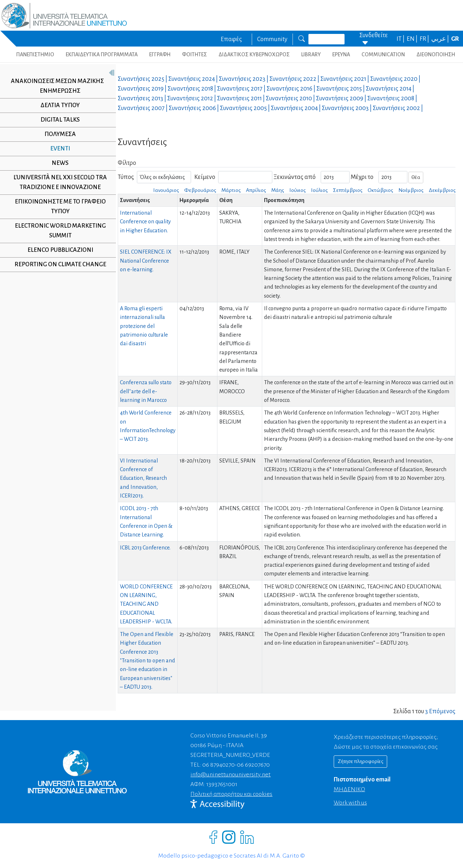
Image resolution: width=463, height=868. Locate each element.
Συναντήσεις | (143, 79)
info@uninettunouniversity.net (230, 775)
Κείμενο (205, 177)
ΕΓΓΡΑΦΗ (160, 54)
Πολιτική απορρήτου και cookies (231, 794)
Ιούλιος (319, 190)
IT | (401, 39)
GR (455, 39)
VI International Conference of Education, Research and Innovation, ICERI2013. (143, 478)
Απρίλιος (256, 190)
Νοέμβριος (411, 190)
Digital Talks (58, 120)
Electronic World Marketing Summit (57, 231)
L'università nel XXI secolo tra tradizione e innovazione (58, 182)
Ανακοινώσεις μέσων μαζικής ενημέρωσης (55, 86)
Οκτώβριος (380, 190)
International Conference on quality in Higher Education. (145, 222)
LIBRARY (311, 54)
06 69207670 (253, 765)
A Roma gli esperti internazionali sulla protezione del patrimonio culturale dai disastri (144, 326)
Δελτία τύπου (58, 105)
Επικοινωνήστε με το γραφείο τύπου (57, 207)
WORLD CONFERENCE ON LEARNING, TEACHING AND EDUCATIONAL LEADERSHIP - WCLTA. (146, 604)
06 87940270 (218, 765)
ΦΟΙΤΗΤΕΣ (194, 54)
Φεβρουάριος (200, 190)
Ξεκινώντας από (295, 177)
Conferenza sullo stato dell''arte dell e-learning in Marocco (146, 391)
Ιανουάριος (166, 190)
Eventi (58, 149)
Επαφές (231, 39)
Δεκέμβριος (442, 190)
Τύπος (126, 177)
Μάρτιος (231, 190)
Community (272, 39)
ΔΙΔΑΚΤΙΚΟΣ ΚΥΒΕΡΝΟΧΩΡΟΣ (254, 54)
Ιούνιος (297, 190)
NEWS (58, 163)
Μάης (278, 190)
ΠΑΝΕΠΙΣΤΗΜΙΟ (35, 54)
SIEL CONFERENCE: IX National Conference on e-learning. (146, 261)
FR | (425, 39)
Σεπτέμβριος (348, 190)
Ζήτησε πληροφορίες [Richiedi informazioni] (360, 761)
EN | (413, 39)
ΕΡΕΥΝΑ (341, 54)
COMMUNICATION (383, 54)
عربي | (441, 39)
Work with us (350, 803)
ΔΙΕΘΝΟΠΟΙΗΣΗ (436, 54)
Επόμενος (442, 711)
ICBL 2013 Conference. (145, 548)
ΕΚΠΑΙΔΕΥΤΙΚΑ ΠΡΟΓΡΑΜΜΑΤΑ (102, 54)
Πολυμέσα (58, 134)
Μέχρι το (362, 177)
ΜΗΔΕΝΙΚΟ (349, 789)
